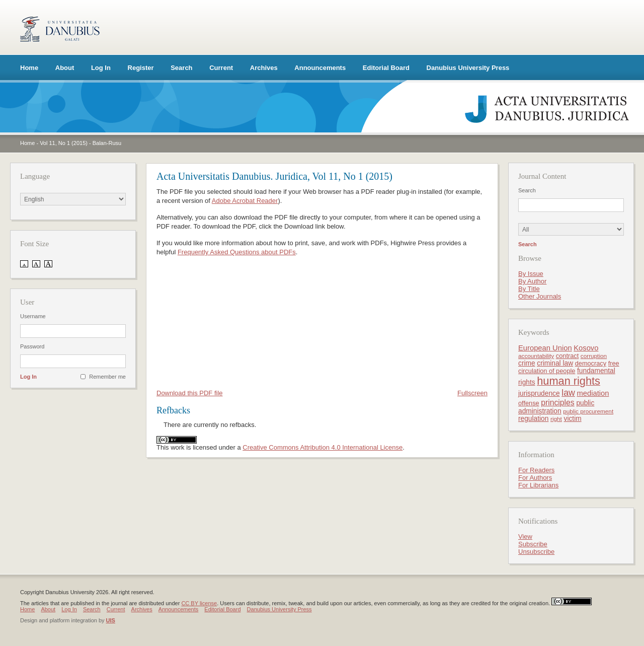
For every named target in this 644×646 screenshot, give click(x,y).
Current (221, 68)
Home (29, 68)
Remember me (107, 377)
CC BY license (199, 603)
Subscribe (533, 544)
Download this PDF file (190, 393)
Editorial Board (386, 68)
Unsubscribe (536, 552)
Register (141, 68)
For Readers (536, 470)
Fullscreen (472, 393)
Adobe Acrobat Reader (245, 201)
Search (181, 68)
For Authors (535, 478)
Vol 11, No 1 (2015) (64, 143)
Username (33, 316)
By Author (532, 281)
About (65, 68)
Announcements (320, 68)
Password (32, 346)
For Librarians (538, 485)
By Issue (531, 274)
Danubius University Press (468, 68)
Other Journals (540, 296)
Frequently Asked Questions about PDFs (237, 252)
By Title (529, 289)
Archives (264, 68)
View (525, 536)
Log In (101, 68)
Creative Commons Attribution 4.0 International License (323, 447)
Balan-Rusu (107, 143)
